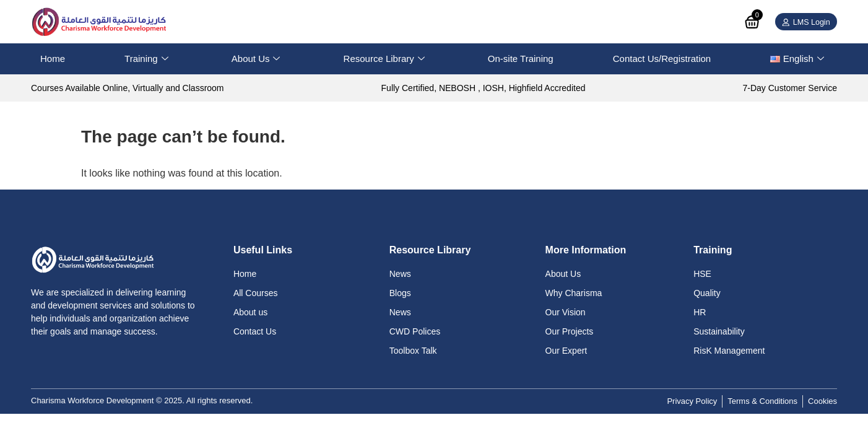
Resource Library (384, 59)
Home (53, 59)
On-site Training (521, 59)
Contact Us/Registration (662, 59)
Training (146, 59)
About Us (256, 59)
